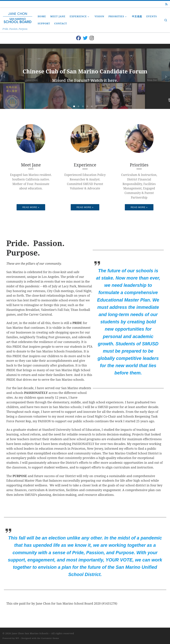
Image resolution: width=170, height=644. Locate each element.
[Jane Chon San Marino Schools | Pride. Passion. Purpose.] (18, 17)
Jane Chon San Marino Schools (30, 633)
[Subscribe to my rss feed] (166, 4)
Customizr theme (50, 638)
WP (17, 638)
